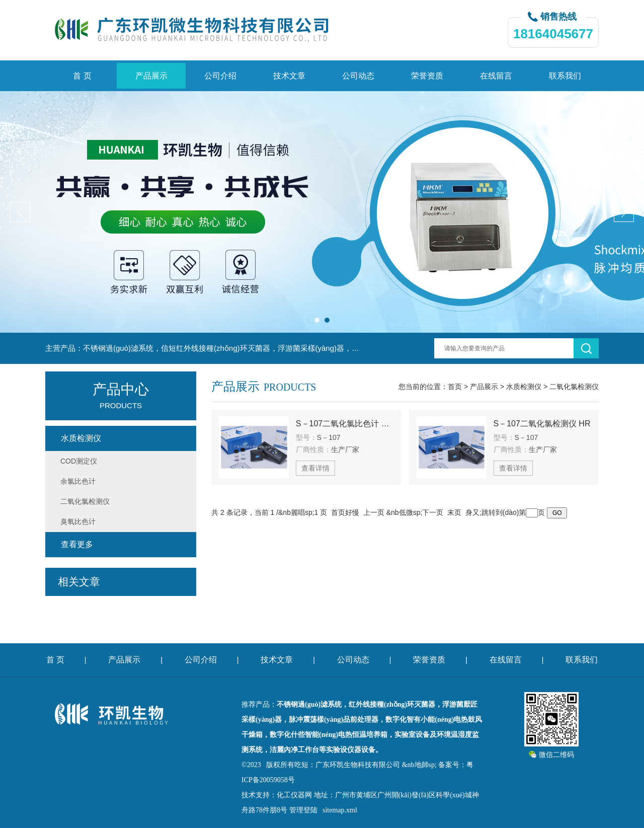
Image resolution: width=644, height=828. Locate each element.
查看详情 (315, 468)
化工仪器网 (294, 795)
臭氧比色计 (78, 521)
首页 (455, 387)
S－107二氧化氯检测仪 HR (542, 424)
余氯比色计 (78, 481)
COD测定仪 (79, 461)
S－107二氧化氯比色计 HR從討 (345, 424)
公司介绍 (220, 76)
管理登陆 (303, 810)
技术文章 (289, 76)
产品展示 (151, 76)
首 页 (82, 76)
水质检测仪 (524, 387)
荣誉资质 (427, 76)
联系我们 (565, 76)
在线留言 (496, 76)
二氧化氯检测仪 (574, 387)
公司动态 (358, 76)
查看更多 (77, 544)
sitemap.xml (340, 810)
